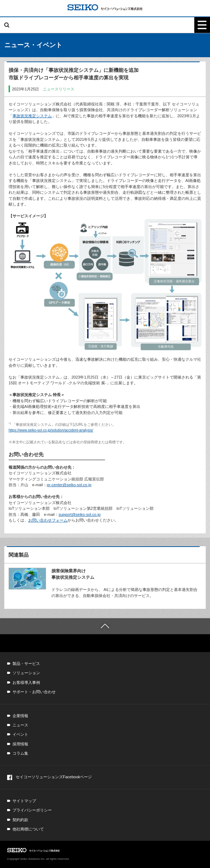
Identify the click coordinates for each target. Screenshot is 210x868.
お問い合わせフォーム (48, 520)
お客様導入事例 (26, 682)
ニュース (20, 725)
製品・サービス (26, 664)
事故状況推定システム (32, 116)
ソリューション (26, 673)
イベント (20, 734)
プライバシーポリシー (32, 810)
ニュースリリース (59, 89)
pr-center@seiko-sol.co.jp (69, 485)
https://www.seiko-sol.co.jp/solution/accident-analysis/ (51, 430)
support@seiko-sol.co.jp (80, 514)
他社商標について (28, 829)
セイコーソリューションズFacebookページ (49, 777)
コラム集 (20, 753)
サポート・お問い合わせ (34, 692)
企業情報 (20, 716)
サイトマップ (24, 801)
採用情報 (20, 744)
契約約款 (20, 820)
